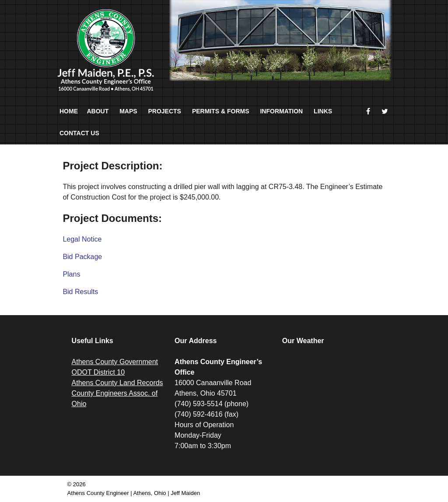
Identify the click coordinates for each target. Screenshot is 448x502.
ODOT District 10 (98, 372)
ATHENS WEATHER (332, 390)
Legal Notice (82, 239)
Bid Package (82, 257)
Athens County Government (115, 362)
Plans (71, 274)
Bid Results (80, 292)
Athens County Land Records (117, 383)
